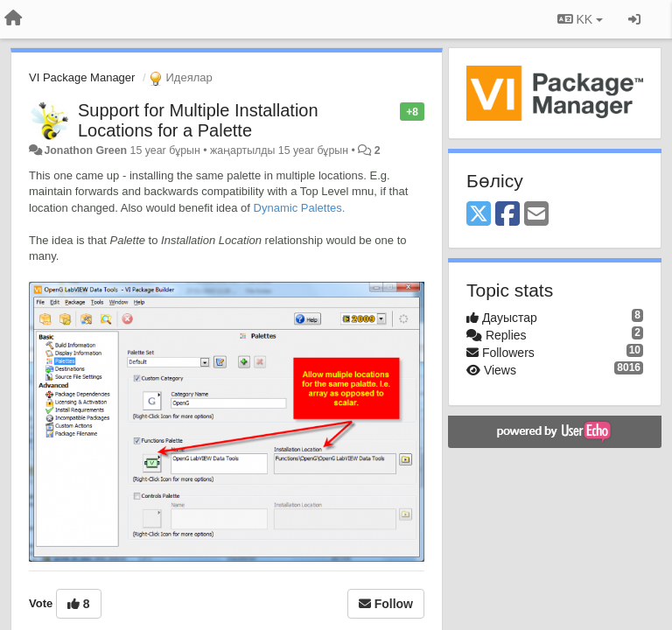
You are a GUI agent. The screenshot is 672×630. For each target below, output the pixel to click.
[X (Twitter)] (479, 215)
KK (580, 19)
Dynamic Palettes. (300, 208)
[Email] (536, 215)
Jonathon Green (85, 150)
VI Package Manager (82, 77)
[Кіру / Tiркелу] (634, 19)
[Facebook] (507, 215)
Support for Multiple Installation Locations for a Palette (198, 120)
